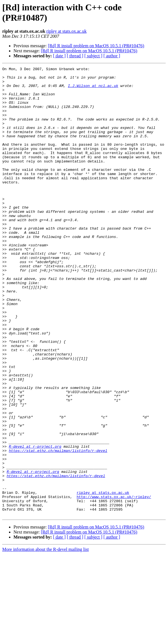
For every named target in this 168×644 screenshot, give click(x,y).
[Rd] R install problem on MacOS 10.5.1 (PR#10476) (96, 46)
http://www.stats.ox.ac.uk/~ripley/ (114, 583)
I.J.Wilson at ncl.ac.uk (93, 90)
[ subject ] (93, 56)
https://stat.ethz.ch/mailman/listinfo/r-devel (58, 528)
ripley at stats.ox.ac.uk (66, 31)
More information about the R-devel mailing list (45, 639)
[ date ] (59, 56)
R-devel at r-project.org (35, 523)
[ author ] (112, 56)
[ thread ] (75, 56)
